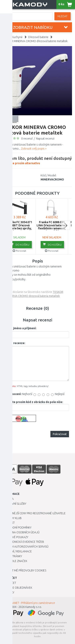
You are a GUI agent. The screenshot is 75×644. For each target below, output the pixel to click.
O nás (7, 508)
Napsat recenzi (45, 139)
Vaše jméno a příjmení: (21, 328)
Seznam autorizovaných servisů (26, 547)
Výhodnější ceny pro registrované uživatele (34, 513)
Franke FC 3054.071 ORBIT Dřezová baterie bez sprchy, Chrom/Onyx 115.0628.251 (19, 228)
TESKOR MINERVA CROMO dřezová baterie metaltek (35, 41)
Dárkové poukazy (16, 537)
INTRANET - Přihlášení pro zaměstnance (31, 603)
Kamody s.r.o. (34, 607)
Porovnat (19, 251)
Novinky (9, 592)
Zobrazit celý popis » (34, 149)
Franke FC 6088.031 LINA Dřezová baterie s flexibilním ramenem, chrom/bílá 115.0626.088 (52, 228)
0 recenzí (27, 139)
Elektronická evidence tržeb (23, 542)
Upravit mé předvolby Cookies (25, 570)
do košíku (20, 244)
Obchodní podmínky (17, 528)
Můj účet (9, 583)
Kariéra (8, 499)
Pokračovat (60, 434)
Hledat (62, 16)
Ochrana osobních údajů (21, 532)
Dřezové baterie (38, 37)
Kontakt (9, 523)
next (65, 225)
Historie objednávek (18, 588)
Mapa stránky (12, 556)
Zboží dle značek (15, 561)
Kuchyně (17, 37)
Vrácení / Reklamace (17, 551)
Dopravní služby (15, 504)
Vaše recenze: (16, 343)
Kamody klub (12, 518)
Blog (7, 566)
